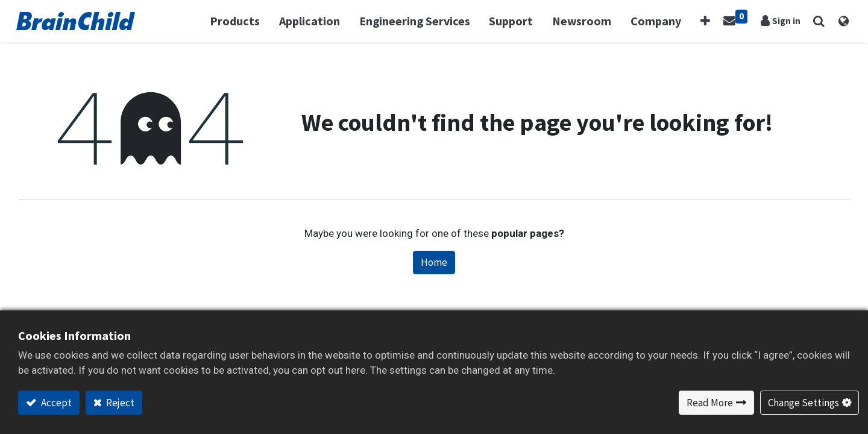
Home (434, 262)
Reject (119, 403)
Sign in (785, 21)
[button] (706, 21)
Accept (55, 403)
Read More (710, 403)
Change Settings (804, 403)
